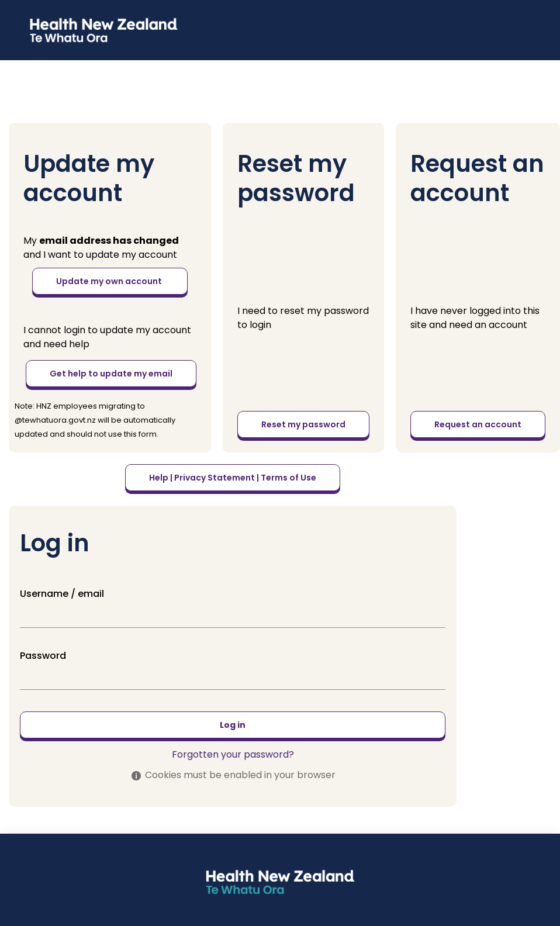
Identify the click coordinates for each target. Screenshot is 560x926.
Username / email (62, 594)
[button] (20, 16)
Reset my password (303, 424)
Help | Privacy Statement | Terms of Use (233, 478)
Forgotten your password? (233, 754)
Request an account (478, 424)
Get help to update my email (111, 374)
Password (43, 656)
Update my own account (110, 281)
